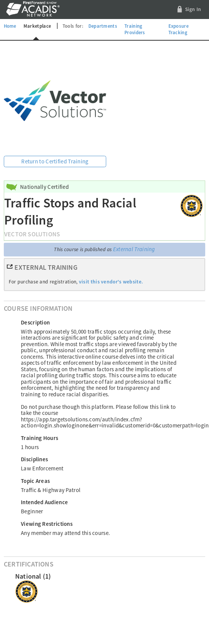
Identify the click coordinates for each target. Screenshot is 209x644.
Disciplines (34, 459)
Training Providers (135, 29)
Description (35, 322)
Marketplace (37, 26)
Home (10, 26)
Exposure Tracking (178, 29)
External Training (134, 249)
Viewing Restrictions (47, 524)
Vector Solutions (32, 234)
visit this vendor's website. (111, 282)
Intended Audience (44, 502)
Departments (103, 26)
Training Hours (39, 438)
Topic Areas (35, 481)
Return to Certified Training (55, 161)
